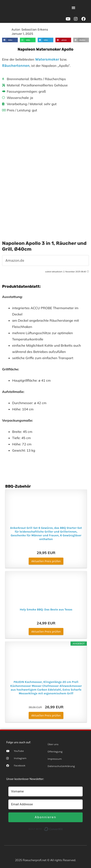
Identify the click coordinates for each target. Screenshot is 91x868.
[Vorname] (45, 791)
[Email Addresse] (45, 804)
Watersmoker (47, 59)
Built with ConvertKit (63, 829)
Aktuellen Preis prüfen (46, 561)
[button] (73, 8)
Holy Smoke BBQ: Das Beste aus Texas (46, 610)
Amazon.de (15, 260)
